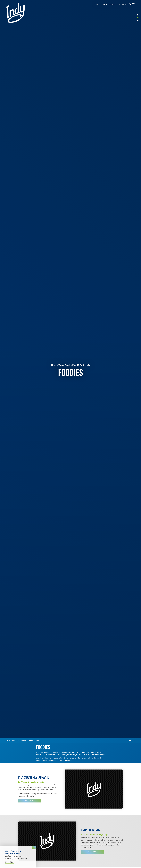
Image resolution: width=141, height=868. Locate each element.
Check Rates (100, 4)
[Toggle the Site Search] (130, 4)
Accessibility (111, 4)
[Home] (16, 13)
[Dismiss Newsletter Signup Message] (34, 848)
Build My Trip (123, 4)
